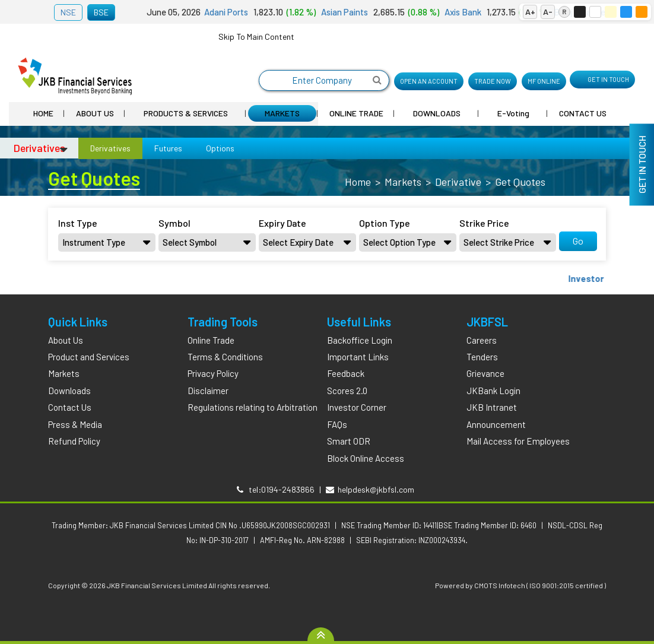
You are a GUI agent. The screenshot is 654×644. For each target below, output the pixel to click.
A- (548, 12)
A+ (530, 12)
